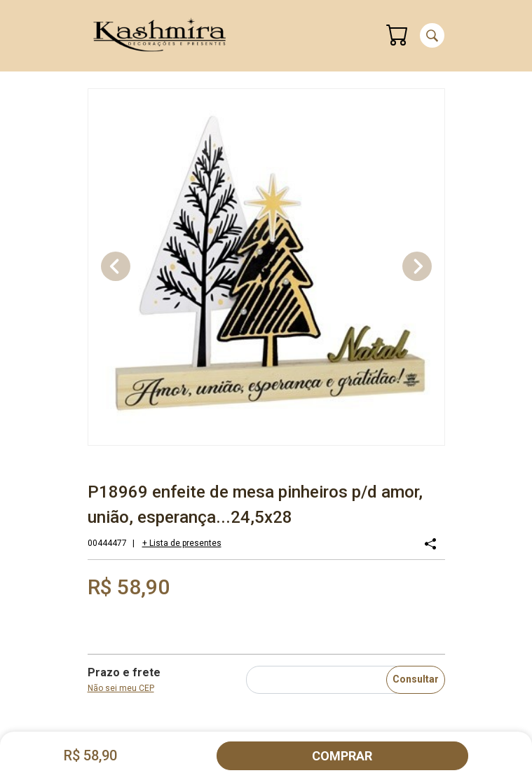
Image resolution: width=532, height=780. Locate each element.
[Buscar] (432, 35)
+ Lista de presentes (182, 543)
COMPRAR (342, 756)
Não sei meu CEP (121, 688)
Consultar (416, 679)
